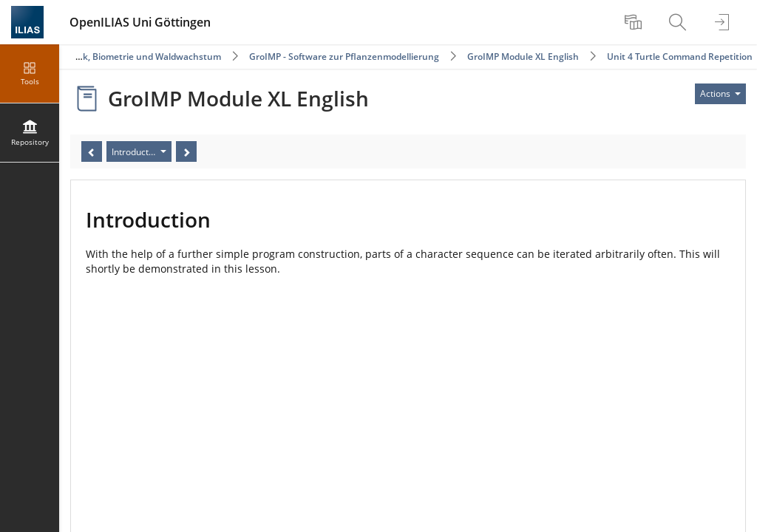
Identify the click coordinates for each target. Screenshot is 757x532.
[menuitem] (635, 22)
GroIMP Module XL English (523, 57)
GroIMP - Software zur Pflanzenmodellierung (344, 57)
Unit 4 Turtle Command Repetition (680, 57)
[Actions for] (720, 94)
